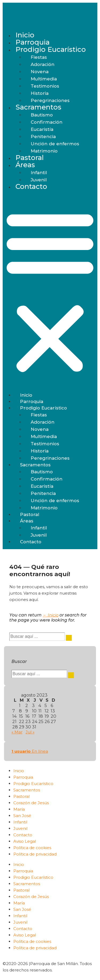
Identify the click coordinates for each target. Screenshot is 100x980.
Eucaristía (42, 129)
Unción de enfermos (55, 144)
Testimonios (45, 86)
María (19, 809)
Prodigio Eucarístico (51, 49)
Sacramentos (38, 107)
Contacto (31, 186)
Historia (40, 93)
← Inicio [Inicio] (51, 615)
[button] (50, 291)
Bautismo (42, 115)
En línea (30, 751)
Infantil (39, 173)
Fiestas (39, 57)
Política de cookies (32, 848)
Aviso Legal (25, 841)
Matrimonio (44, 151)
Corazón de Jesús (31, 803)
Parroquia (33, 42)
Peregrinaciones (50, 100)
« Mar (17, 732)
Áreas (25, 165)
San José (22, 816)
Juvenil (39, 180)
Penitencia (43, 136)
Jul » (30, 732)
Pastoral (30, 158)
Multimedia (44, 79)
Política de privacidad (35, 854)
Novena (40, 72)
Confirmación (47, 122)
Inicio (25, 35)
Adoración (43, 64)
